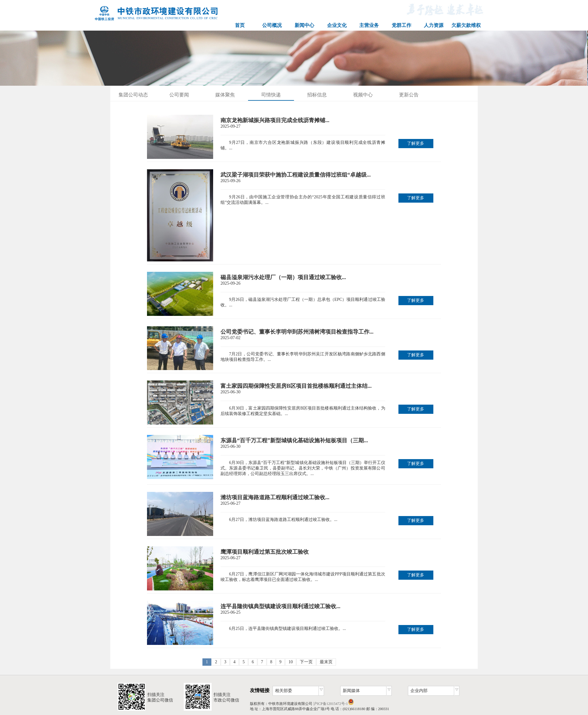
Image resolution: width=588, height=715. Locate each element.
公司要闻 (179, 95)
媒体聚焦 (225, 95)
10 (291, 662)
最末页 (326, 662)
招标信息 (317, 95)
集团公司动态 (133, 95)
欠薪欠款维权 (466, 25)
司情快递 (271, 95)
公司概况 (272, 25)
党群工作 (401, 25)
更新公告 (409, 95)
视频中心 (363, 95)
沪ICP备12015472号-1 (331, 704)
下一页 (306, 662)
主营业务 (369, 25)
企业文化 (337, 25)
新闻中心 (304, 25)
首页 (240, 25)
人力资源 (434, 25)
